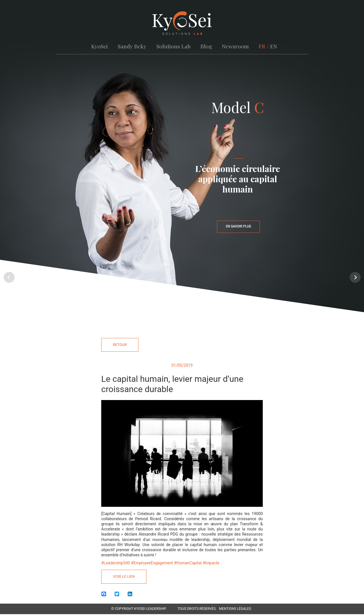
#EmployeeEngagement (152, 563)
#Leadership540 (116, 563)
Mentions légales (235, 609)
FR (261, 46)
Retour (120, 344)
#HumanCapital (188, 563)
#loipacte (211, 563)
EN (273, 46)
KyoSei (101, 46)
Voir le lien (124, 576)
